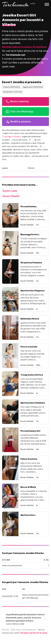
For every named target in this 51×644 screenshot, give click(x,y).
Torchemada (16, 4)
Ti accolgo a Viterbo (11, 137)
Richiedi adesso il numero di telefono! (24, 47)
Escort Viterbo (11, 196)
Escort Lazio (10, 191)
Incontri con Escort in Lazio (34, 633)
